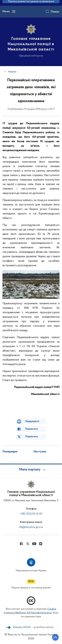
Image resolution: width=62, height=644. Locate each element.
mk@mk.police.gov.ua (31, 527)
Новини (12, 72)
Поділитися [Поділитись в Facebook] (31, 429)
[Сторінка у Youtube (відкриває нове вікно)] (34, 544)
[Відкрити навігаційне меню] (14, 11)
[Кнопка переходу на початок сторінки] (55, 637)
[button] (31, 470)
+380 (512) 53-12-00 (31, 514)
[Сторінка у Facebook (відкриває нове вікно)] (21, 544)
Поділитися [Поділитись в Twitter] (31, 437)
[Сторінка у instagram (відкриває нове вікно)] (41, 544)
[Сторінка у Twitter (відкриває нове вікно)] (28, 544)
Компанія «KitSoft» (22, 627)
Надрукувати (32, 421)
